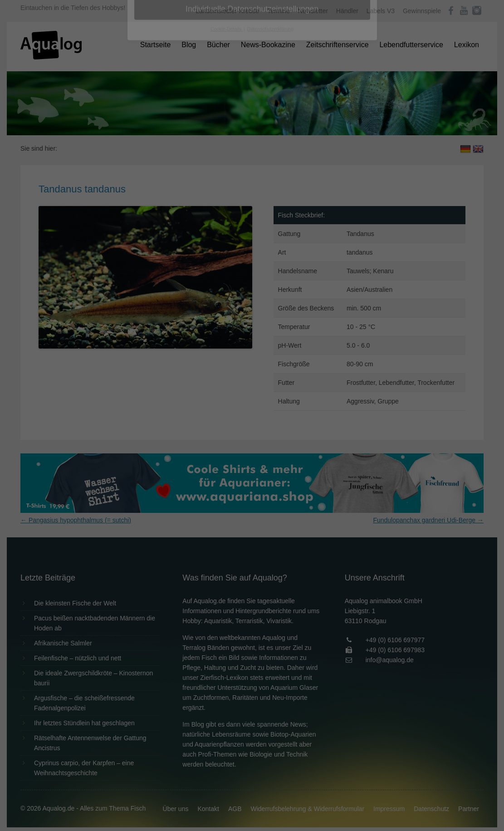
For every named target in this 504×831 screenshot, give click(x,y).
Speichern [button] (252, 205)
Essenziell (155, 146)
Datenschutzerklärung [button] (270, 251)
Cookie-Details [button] (227, 251)
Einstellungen (153, 125)
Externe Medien (335, 146)
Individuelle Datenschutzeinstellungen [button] (252, 231)
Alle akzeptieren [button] (252, 178)
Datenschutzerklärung (195, 116)
